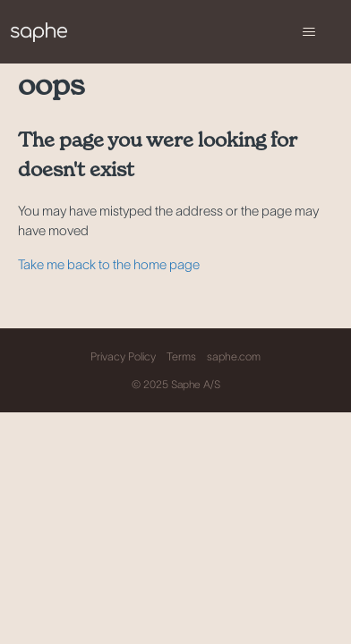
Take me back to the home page (109, 264)
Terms (181, 357)
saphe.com (234, 357)
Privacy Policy (123, 357)
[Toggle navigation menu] (308, 32)
